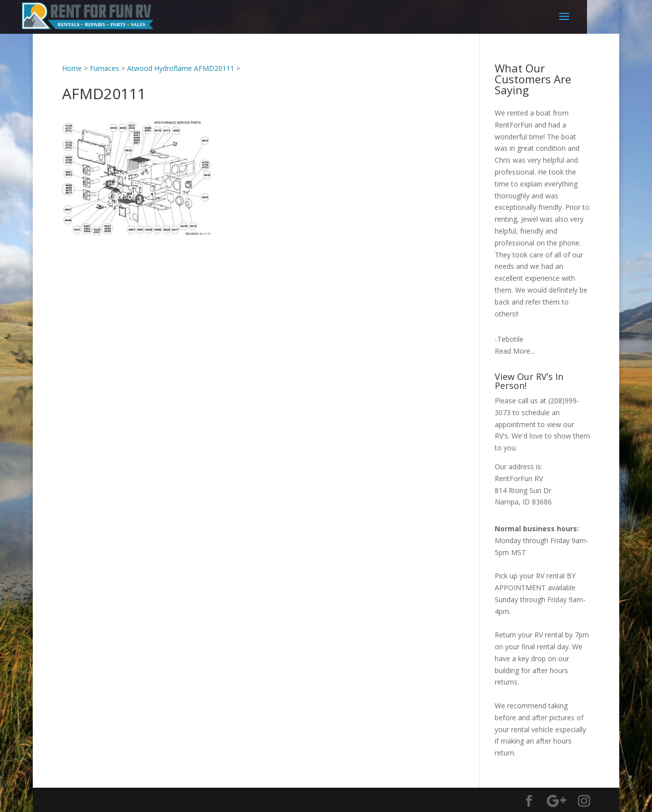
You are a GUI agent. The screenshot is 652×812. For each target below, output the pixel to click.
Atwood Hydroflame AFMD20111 (181, 68)
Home (72, 68)
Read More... (515, 351)
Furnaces (104, 68)
